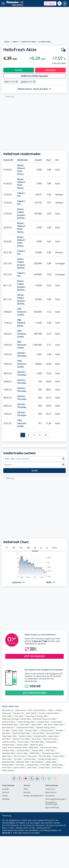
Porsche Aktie (20, 756)
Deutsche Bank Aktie (21, 733)
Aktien (15, 42)
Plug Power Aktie (9, 736)
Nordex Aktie (8, 765)
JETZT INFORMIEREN (35, 656)
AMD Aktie (50, 750)
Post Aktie (19, 716)
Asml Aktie (7, 767)
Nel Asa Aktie (39, 733)
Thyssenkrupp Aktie (50, 753)
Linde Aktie (45, 765)
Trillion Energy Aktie (26, 722)
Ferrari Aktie (23, 742)
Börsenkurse (8, 710)
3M (28, 548)
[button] (50, 3)
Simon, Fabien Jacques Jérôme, (21, 214)
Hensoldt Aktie (37, 742)
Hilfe (26, 789)
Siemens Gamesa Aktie (49, 713)
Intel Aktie (20, 765)
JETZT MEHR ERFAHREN (35, 693)
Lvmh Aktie (32, 767)
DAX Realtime (40, 710)
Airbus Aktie (23, 753)
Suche (35, 471)
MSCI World (31, 713)
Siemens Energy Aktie (45, 727)
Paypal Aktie (51, 742)
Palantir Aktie (38, 750)
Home (7, 42)
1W (14, 548)
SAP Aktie (6, 739)
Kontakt (5, 789)
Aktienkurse (21, 710)
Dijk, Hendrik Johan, (21, 323)
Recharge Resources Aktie (45, 719)
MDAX (50, 710)
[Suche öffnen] (60, 3)
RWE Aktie (34, 747)
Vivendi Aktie (22, 745)
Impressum (50, 789)
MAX (55, 548)
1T (7, 548)
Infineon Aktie (8, 750)
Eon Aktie (18, 759)
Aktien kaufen (8, 770)
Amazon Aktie (43, 722)
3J (41, 548)
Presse (5, 796)
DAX (30, 710)
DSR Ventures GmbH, (22, 312)
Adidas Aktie (51, 762)
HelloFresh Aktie (29, 42)
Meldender (23, 160)
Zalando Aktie (8, 762)
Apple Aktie (53, 736)
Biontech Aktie (25, 736)
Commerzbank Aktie (25, 727)
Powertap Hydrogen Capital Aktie (17, 719)
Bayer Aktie (36, 725)
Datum (7, 160)
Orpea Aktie (7, 716)
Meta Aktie (7, 756)
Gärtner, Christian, (22, 354)
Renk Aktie (37, 739)
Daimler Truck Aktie (21, 739)
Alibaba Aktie (32, 765)
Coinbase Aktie (23, 750)
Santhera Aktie (9, 722)
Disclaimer (50, 796)
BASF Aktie (59, 725)
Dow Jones (7, 713)
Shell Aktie (57, 767)
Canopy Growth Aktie (47, 759)
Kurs (49, 160)
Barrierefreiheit (52, 808)
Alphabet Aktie (9, 753)
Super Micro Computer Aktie (15, 747)
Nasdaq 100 (19, 713)
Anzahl (38, 160)
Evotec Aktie (58, 765)
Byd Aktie (6, 733)
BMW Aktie (35, 753)
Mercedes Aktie (50, 739)
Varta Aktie (7, 759)
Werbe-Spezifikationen (34, 796)
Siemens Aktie (31, 730)
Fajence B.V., (21, 195)
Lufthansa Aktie (47, 730)
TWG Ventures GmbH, (22, 364)
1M (21, 548)
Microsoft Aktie (53, 733)
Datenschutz (51, 792)
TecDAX (59, 710)
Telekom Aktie (8, 745)
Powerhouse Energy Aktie (37, 716)
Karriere (6, 792)
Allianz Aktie (17, 730)
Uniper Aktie (44, 767)
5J (47, 548)
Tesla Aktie (25, 725)
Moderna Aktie (37, 745)
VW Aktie (59, 730)
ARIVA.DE (6, 833)
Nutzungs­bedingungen (56, 799)
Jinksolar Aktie (40, 736)
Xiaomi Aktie (58, 756)
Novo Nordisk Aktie (49, 747)
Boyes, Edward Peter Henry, (21, 170)
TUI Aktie (6, 730)
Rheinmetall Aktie (10, 725)
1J (35, 548)
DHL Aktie (48, 725)
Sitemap (6, 799)
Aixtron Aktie (19, 767)
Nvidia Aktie (57, 722)
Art (57, 160)
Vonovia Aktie (30, 759)
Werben (27, 792)
